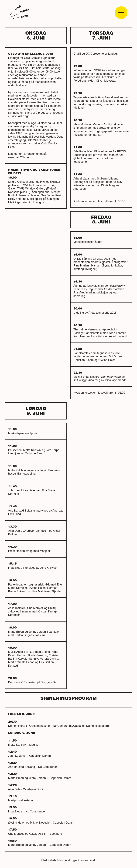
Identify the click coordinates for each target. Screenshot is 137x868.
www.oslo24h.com (20, 157)
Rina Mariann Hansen (87, 266)
